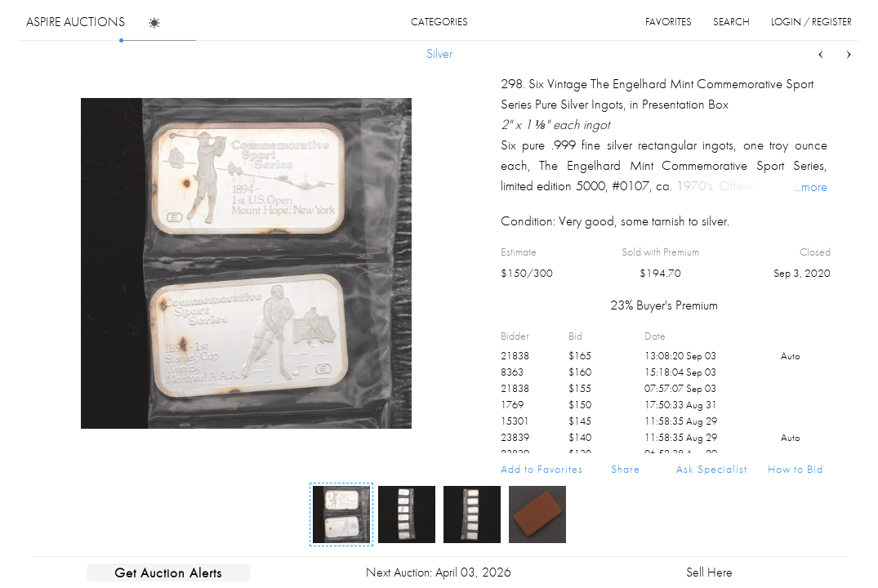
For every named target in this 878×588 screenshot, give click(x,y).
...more (811, 186)
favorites (669, 22)
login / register (811, 22)
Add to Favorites (542, 469)
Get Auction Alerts (168, 572)
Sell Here (709, 572)
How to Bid (796, 469)
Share (626, 469)
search (731, 22)
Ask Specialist (712, 469)
